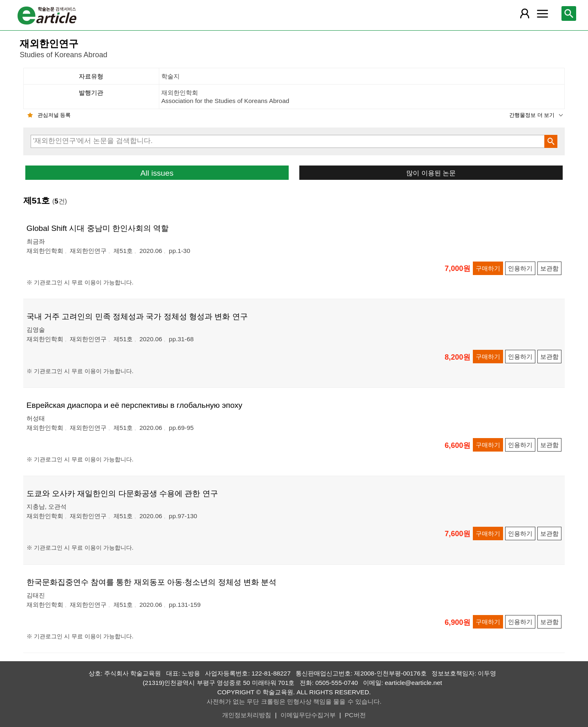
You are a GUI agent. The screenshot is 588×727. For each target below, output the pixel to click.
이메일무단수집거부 (308, 715)
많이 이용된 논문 (431, 173)
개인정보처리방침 (247, 715)
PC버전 (355, 715)
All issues (157, 173)
